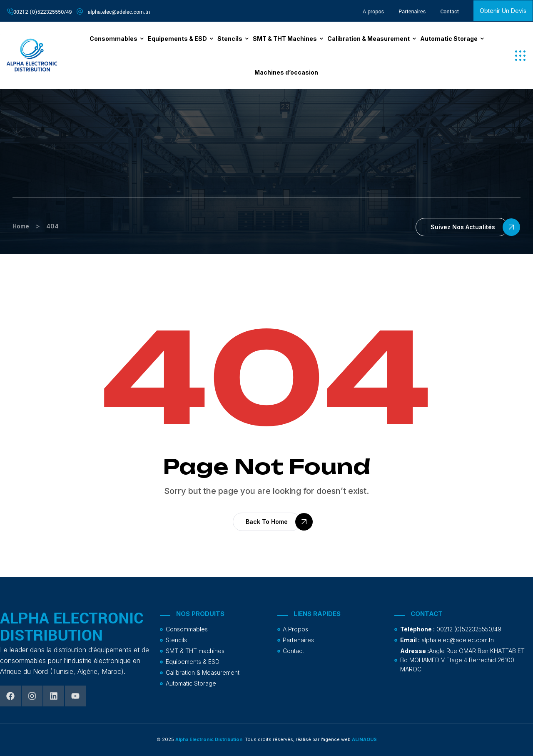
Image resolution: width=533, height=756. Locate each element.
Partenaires (412, 12)
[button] (520, 56)
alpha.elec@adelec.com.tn (119, 12)
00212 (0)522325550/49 (43, 12)
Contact (450, 12)
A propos (373, 12)
